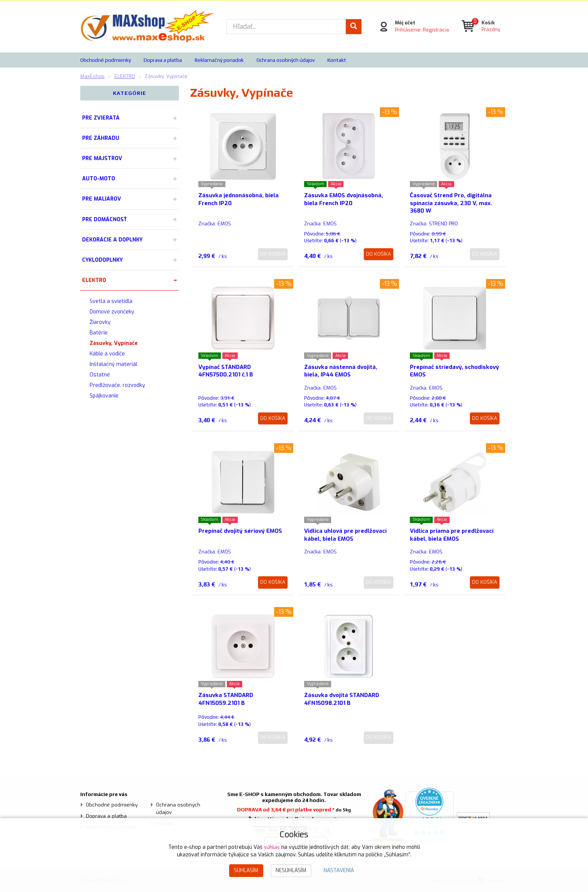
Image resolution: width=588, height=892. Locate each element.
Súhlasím (246, 870)
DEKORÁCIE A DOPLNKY (112, 240)
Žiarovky (100, 322)
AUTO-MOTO (99, 179)
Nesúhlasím (291, 870)
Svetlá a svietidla (111, 301)
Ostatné (100, 375)
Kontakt (337, 60)
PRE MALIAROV (102, 199)
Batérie (99, 333)
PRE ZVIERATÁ (101, 118)
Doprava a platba (163, 60)
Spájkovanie (104, 396)
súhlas (272, 847)
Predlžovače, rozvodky (117, 385)
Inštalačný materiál (113, 364)
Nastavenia (339, 870)
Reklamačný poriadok (219, 60)
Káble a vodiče (107, 354)
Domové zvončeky (112, 312)
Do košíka (273, 254)
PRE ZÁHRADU (101, 138)
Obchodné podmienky (106, 60)
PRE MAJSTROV (102, 158)
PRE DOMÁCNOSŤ (104, 220)
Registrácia (435, 30)
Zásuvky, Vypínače (114, 343)
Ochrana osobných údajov (286, 60)
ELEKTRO (94, 280)
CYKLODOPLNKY (102, 260)
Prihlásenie (407, 30)
